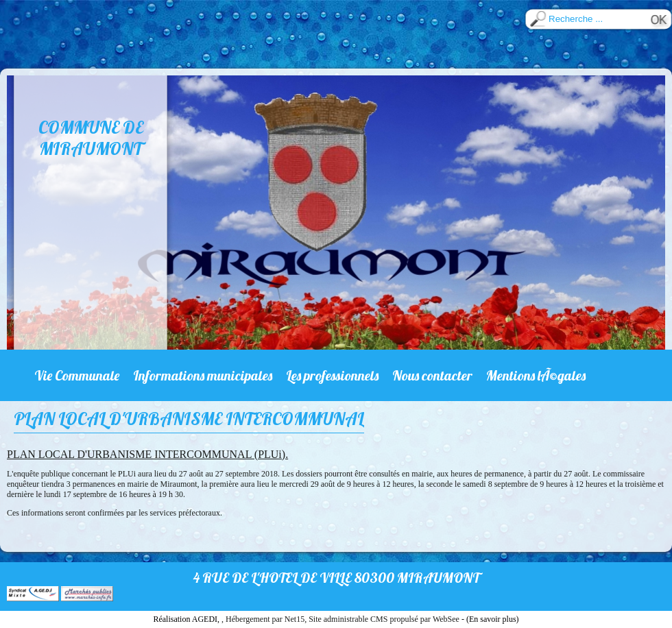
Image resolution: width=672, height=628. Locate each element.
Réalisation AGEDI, (187, 619)
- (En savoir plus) (490, 619)
